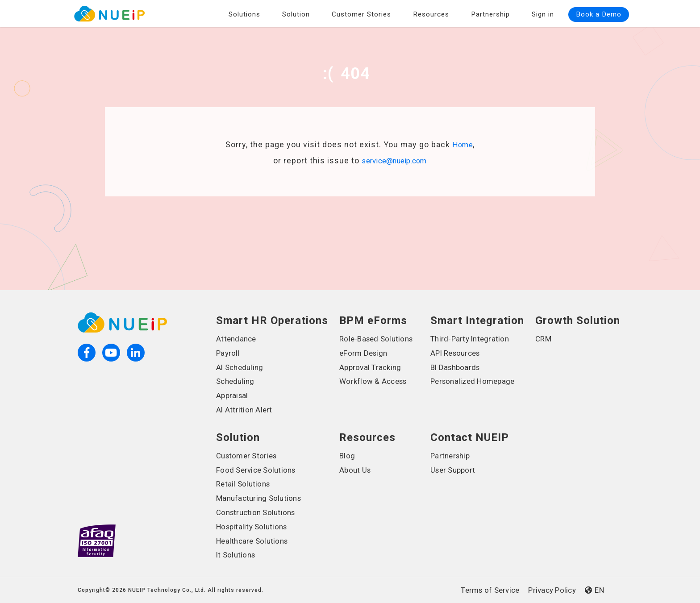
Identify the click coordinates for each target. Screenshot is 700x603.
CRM (544, 339)
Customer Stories (361, 13)
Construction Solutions (259, 512)
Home (463, 145)
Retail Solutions (246, 484)
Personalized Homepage (476, 381)
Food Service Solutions (259, 470)
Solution (296, 13)
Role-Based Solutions (379, 339)
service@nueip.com (394, 160)
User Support (455, 470)
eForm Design (365, 353)
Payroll (229, 353)
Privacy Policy (550, 590)
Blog (348, 456)
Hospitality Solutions (255, 527)
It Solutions (237, 555)
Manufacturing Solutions (262, 498)
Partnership (490, 13)
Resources (431, 13)
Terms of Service (483, 590)
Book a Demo (599, 13)
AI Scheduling (242, 367)
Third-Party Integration (473, 339)
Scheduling (237, 381)
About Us (356, 470)
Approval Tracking (373, 367)
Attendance (238, 339)
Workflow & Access (376, 381)
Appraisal (233, 395)
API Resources (457, 353)
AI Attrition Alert (247, 410)
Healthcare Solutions (255, 541)
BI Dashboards (457, 367)
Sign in (543, 13)
